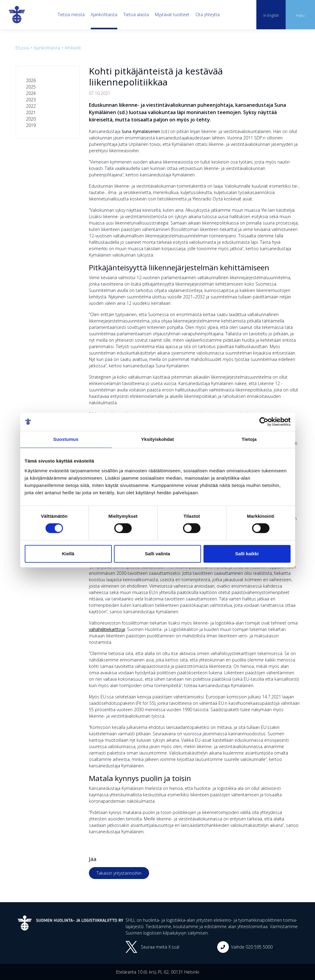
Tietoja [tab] (249, 439)
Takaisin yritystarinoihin (119, 873)
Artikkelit (73, 48)
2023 (31, 100)
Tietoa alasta (136, 14)
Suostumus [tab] (66, 439)
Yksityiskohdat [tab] (157, 439)
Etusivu (22, 48)
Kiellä (68, 554)
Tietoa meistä (71, 14)
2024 (31, 93)
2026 (31, 80)
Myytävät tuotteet (172, 14)
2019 (31, 125)
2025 (31, 87)
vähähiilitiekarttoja (107, 629)
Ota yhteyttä (208, 14)
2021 (31, 112)
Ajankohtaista (104, 14)
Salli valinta (157, 554)
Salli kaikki (247, 554)
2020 (31, 119)
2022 (31, 106)
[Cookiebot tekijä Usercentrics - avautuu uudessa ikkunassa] (264, 422)
